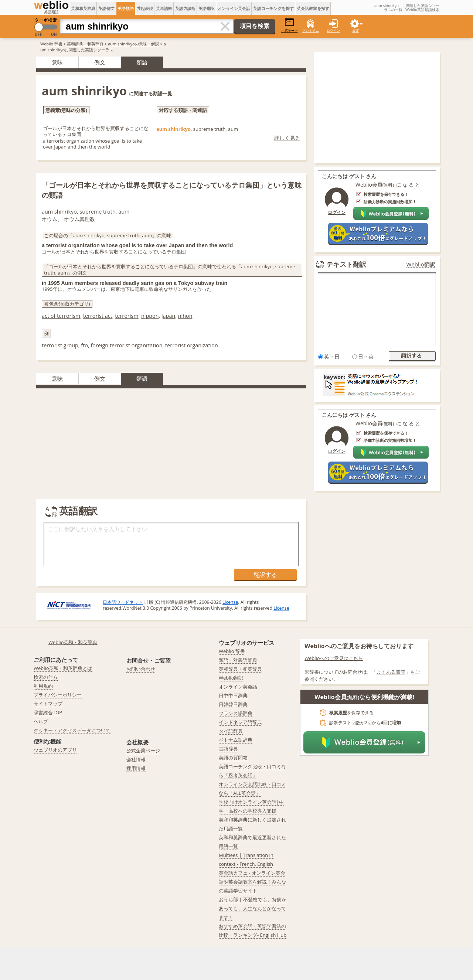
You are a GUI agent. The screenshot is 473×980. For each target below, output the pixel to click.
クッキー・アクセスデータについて (72, 730)
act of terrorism (61, 316)
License (230, 602)
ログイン (333, 30)
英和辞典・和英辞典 (85, 44)
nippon (150, 316)
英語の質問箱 (233, 758)
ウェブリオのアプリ (55, 750)
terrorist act (98, 316)
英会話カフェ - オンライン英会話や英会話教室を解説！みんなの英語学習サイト (252, 882)
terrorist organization (192, 345)
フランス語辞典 (236, 713)
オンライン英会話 (234, 8)
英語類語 (126, 8)
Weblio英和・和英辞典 (73, 642)
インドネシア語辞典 (240, 722)
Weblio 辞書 (51, 44)
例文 (100, 62)
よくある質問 (391, 672)
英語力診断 (185, 8)
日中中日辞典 (233, 695)
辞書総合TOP (48, 712)
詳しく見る (287, 138)
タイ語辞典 (231, 731)
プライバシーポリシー (58, 695)
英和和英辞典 (83, 8)
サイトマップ (48, 704)
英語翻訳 (207, 8)
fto (84, 345)
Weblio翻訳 (421, 264)
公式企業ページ (143, 751)
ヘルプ (41, 721)
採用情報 (136, 768)
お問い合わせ (141, 669)
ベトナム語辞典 (236, 740)
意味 (57, 62)
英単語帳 (164, 8)
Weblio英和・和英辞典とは (63, 668)
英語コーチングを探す (273, 8)
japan (168, 316)
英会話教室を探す (313, 8)
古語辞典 (228, 749)
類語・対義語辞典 (238, 660)
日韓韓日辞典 (233, 704)
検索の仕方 (46, 677)
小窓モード (290, 25)
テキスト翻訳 (346, 264)
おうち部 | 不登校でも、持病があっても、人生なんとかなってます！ (253, 908)
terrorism (127, 316)
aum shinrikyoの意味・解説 (134, 44)
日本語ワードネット (123, 602)
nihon (185, 316)
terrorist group (60, 345)
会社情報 (136, 759)
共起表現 (145, 8)
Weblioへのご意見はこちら (334, 658)
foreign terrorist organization (126, 345)
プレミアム (311, 30)
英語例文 (106, 8)
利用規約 (43, 686)
